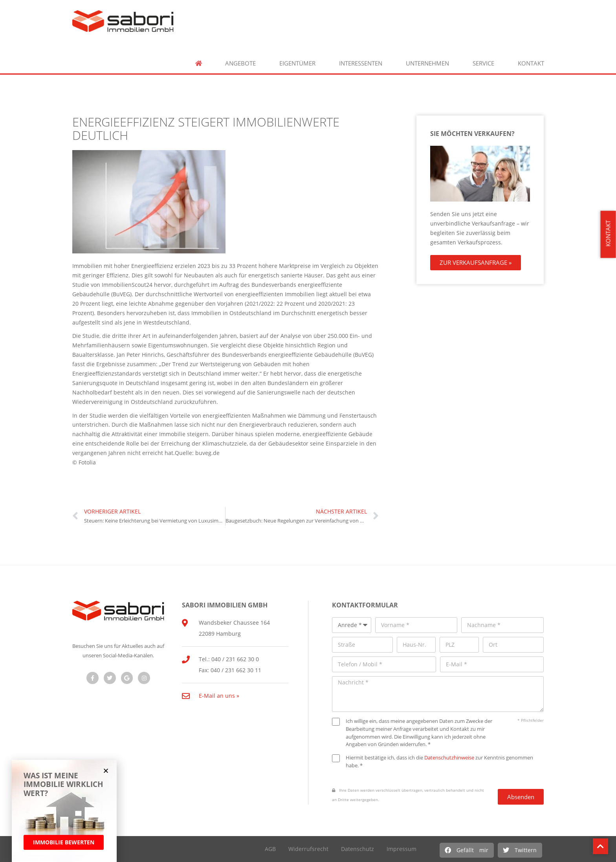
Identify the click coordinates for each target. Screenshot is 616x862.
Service (483, 59)
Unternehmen (427, 59)
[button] (467, 850)
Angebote (240, 59)
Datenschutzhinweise (449, 757)
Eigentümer (297, 59)
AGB (270, 849)
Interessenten (361, 59)
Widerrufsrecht (308, 849)
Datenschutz (357, 849)
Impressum (401, 849)
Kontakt (531, 59)
